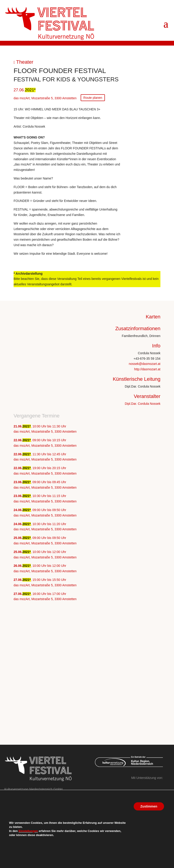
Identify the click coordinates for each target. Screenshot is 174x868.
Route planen (93, 98)
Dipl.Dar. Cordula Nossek (143, 404)
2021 (29, 90)
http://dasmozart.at (147, 369)
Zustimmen (149, 806)
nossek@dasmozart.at (145, 364)
